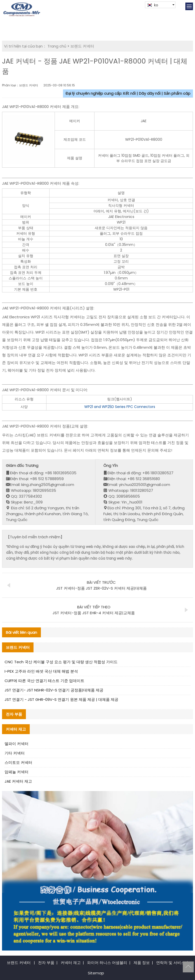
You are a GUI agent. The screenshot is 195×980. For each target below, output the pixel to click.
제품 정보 (142, 963)
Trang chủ (57, 46)
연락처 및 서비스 (170, 963)
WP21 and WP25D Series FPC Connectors (120, 407)
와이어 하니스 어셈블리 (107, 963)
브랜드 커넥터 (82, 46)
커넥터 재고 (71, 963)
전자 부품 (46, 963)
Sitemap (96, 973)
